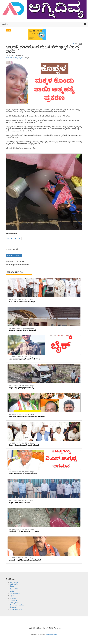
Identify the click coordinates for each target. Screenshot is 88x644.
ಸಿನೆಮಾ (12, 587)
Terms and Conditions (17, 605)
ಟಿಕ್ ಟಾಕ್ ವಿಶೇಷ (15, 593)
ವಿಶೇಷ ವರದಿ (14, 589)
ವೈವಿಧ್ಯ (12, 591)
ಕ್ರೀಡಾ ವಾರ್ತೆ (14, 585)
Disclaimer (14, 607)
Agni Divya (9, 58)
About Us (13, 599)
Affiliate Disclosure (16, 609)
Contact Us (14, 601)
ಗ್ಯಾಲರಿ (12, 595)
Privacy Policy (15, 603)
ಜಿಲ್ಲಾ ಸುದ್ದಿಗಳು (19, 58)
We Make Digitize (44, 634)
